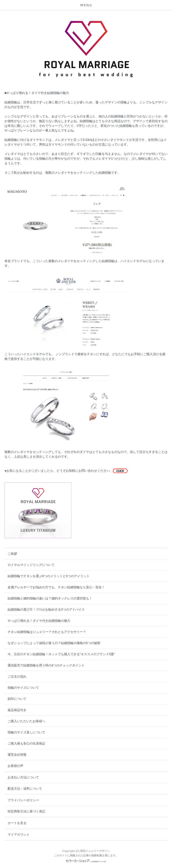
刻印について (17, 699)
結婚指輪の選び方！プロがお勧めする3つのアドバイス (46, 609)
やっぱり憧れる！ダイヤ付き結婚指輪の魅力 (39, 621)
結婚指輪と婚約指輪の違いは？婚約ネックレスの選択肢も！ (50, 598)
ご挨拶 (12, 554)
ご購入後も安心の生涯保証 (26, 743)
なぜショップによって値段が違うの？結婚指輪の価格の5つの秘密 (54, 643)
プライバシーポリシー (23, 800)
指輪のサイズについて (23, 688)
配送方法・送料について (25, 789)
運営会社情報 (17, 755)
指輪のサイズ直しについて (26, 732)
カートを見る (17, 823)
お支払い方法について (23, 777)
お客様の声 (15, 766)
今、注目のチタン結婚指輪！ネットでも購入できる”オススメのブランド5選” (61, 654)
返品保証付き (17, 710)
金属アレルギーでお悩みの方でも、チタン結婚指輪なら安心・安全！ (56, 587)
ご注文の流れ (17, 676)
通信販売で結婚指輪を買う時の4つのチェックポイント (46, 665)
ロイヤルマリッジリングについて (31, 565)
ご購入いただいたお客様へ (26, 721)
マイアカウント (19, 835)
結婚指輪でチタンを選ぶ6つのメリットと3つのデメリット (49, 576)
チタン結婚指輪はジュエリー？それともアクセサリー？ (47, 632)
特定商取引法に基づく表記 (26, 811)
